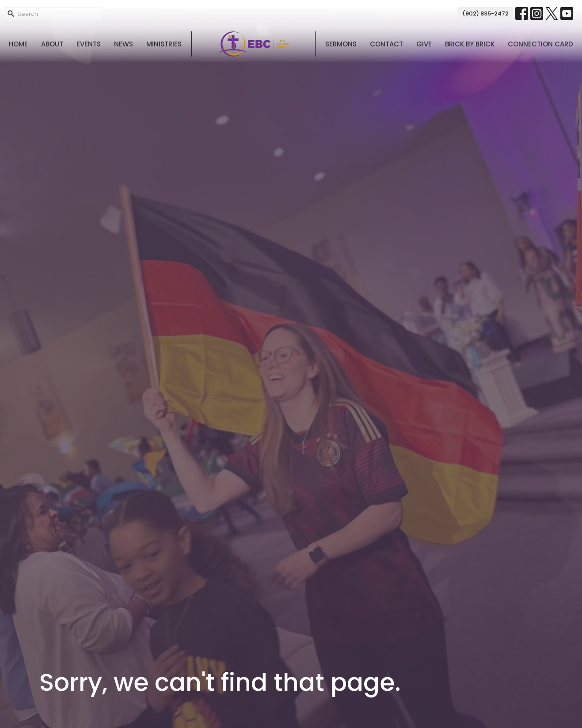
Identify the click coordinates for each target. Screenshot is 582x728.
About (52, 44)
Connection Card (540, 44)
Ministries (164, 44)
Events (89, 44)
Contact (386, 44)
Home (18, 44)
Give (424, 44)
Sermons (341, 44)
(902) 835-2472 (485, 13)
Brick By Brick (470, 44)
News (124, 44)
